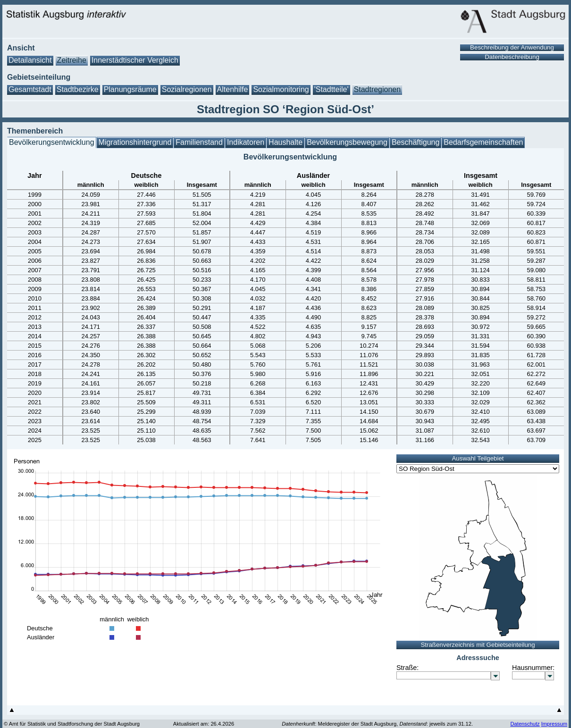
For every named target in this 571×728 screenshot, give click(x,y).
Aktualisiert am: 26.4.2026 (204, 724)
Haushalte (285, 142)
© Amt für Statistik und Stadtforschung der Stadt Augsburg (72, 724)
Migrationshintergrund (135, 142)
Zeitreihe (72, 60)
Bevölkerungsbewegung (347, 142)
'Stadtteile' (332, 89)
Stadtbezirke (78, 89)
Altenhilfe (233, 89)
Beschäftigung (416, 142)
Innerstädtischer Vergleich (135, 60)
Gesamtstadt (30, 89)
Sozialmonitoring (281, 89)
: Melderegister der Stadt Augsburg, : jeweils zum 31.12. (377, 724)
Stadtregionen (378, 89)
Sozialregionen (187, 89)
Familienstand (199, 142)
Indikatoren (246, 142)
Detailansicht (30, 60)
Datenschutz (525, 724)
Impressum (554, 724)
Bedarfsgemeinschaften (483, 142)
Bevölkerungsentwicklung (52, 142)
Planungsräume (130, 89)
